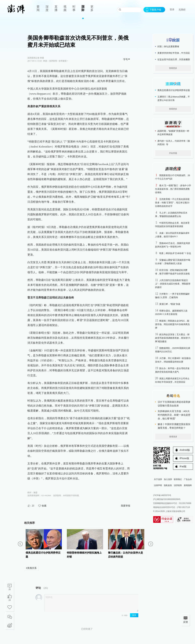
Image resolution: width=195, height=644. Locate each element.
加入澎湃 (168, 479)
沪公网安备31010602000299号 (167, 499)
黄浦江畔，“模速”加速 (170, 304)
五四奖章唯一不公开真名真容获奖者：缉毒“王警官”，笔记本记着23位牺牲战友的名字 (172, 203)
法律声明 (158, 485)
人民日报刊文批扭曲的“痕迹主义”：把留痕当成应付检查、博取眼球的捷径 (173, 284)
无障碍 (182, 10)
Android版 (185, 450)
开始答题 (173, 153)
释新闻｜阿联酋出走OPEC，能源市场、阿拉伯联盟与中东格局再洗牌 (172, 324)
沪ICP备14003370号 (162, 495)
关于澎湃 (158, 479)
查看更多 (173, 68)
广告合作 (188, 479)
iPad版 (183, 466)
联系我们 (178, 479)
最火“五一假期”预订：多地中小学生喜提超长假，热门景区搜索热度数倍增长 (173, 189)
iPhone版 (184, 458)
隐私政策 (168, 485)
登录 (172, 9)
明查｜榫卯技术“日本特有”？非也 (175, 253)
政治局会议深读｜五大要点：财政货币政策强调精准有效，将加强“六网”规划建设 (173, 338)
